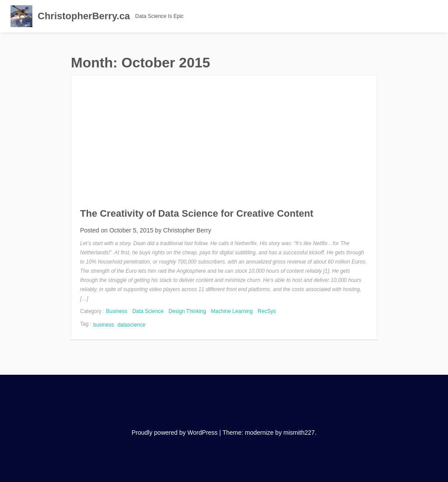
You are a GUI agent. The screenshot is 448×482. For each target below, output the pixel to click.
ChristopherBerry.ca (84, 16)
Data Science (148, 311)
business (103, 325)
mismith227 (299, 433)
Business (117, 311)
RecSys (267, 311)
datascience (131, 325)
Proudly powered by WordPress (175, 433)
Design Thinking (187, 311)
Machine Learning (232, 311)
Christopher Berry (187, 230)
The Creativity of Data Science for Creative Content (197, 213)
